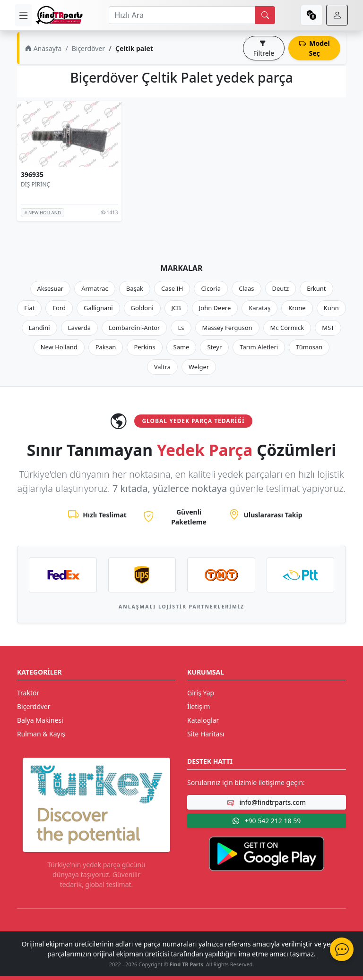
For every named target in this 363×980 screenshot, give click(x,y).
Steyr (214, 347)
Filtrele (264, 48)
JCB (176, 308)
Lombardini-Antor (134, 328)
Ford (59, 308)
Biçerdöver (88, 48)
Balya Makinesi (40, 720)
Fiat (29, 308)
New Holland (59, 347)
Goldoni (142, 308)
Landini (39, 328)
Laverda (79, 328)
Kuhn (331, 308)
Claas (246, 288)
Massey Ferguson (227, 328)
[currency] (311, 15)
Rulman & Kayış (41, 734)
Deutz (281, 288)
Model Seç (315, 48)
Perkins (144, 347)
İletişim (199, 706)
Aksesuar (51, 288)
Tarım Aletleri (259, 347)
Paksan (106, 347)
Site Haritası (206, 734)
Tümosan (309, 347)
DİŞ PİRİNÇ (35, 184)
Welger (199, 367)
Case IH (172, 288)
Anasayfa (43, 48)
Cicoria (211, 288)
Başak (135, 288)
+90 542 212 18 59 (267, 821)
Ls (181, 328)
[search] (265, 15)
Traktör (28, 693)
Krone (297, 308)
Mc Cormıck (287, 328)
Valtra (162, 367)
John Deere (215, 308)
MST (328, 328)
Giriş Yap (201, 693)
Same (181, 347)
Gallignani (98, 308)
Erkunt (316, 288)
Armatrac (95, 288)
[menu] (23, 15)
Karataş (259, 308)
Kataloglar (203, 720)
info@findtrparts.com (267, 802)
